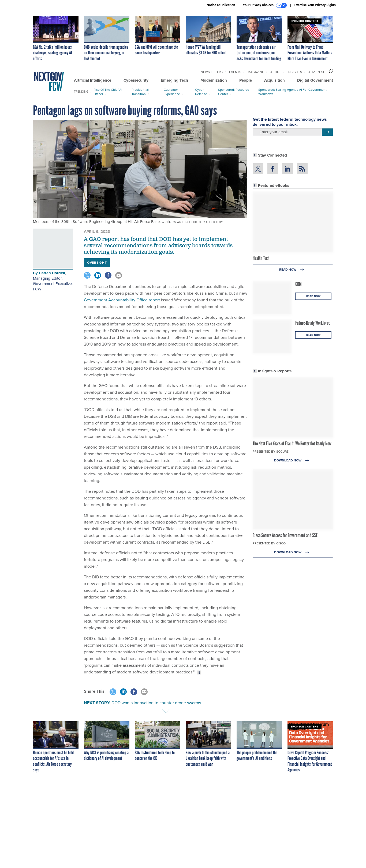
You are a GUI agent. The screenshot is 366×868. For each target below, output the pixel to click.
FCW (37, 289)
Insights (295, 72)
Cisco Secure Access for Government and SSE (285, 778)
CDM (298, 526)
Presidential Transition (140, 92)
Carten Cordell (52, 273)
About (276, 72)
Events (235, 72)
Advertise (317, 72)
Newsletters (212, 72)
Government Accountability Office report (122, 300)
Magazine (256, 72)
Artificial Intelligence (93, 80)
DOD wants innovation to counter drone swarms (156, 703)
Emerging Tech (174, 80)
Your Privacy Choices (265, 5)
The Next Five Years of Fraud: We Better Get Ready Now (292, 686)
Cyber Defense (201, 92)
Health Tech (261, 500)
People (246, 80)
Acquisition (274, 80)
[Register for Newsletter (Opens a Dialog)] (327, 294)
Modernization (214, 80)
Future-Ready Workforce (313, 565)
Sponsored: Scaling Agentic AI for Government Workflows (292, 92)
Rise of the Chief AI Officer (108, 92)
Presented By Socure (271, 694)
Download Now (293, 703)
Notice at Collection (221, 5)
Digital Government (315, 80)
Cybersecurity (136, 80)
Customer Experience (172, 92)
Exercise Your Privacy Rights (315, 5)
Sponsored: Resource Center (234, 92)
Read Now (293, 512)
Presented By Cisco (269, 786)
